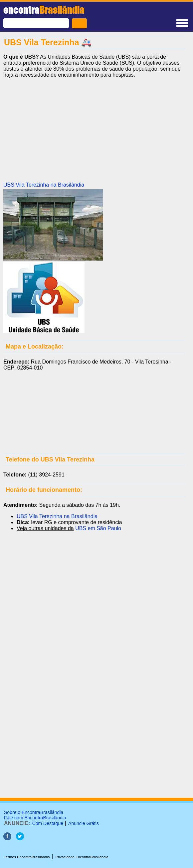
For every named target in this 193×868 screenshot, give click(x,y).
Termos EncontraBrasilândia (27, 857)
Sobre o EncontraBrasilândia (34, 812)
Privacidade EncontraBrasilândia (82, 857)
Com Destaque (48, 823)
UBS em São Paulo (98, 528)
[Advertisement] (94, 130)
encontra (44, 10)
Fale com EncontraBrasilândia (35, 818)
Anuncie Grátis (84, 823)
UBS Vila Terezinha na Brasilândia (44, 185)
